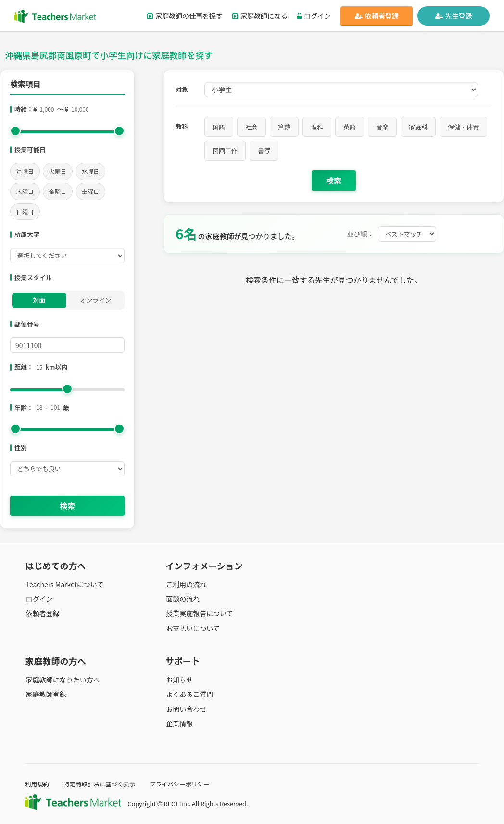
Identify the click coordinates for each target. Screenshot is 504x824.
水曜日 (90, 171)
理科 (317, 127)
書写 (264, 150)
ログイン (314, 16)
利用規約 (37, 784)
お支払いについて (192, 628)
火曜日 (58, 171)
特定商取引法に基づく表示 (101, 784)
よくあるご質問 (189, 694)
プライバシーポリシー (183, 784)
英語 (350, 127)
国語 (219, 127)
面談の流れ (182, 599)
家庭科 (418, 127)
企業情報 (179, 723)
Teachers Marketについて (64, 584)
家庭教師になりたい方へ (62, 680)
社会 (252, 127)
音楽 (382, 127)
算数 (284, 127)
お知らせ (179, 680)
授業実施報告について (199, 613)
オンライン (95, 300)
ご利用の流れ (186, 584)
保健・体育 (463, 127)
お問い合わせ (186, 708)
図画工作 (225, 150)
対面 (39, 300)
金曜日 (58, 191)
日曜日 (25, 212)
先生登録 (454, 16)
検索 (67, 506)
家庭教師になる (260, 16)
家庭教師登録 (45, 694)
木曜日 (25, 191)
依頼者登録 (377, 16)
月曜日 (25, 171)
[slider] (15, 131)
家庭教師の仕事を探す (185, 16)
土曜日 (90, 191)
